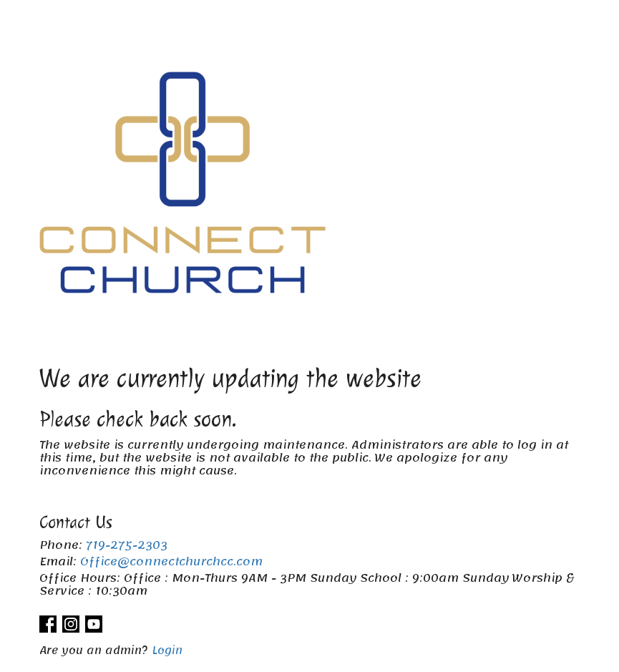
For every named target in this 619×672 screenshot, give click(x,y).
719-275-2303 (127, 545)
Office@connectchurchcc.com (171, 562)
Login (167, 651)
